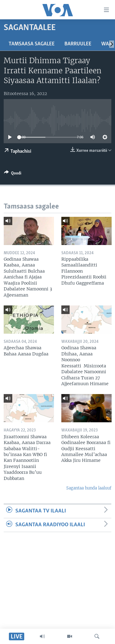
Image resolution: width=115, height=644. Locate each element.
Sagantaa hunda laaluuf (89, 488)
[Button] (13, 174)
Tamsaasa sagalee (32, 44)
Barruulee (78, 44)
